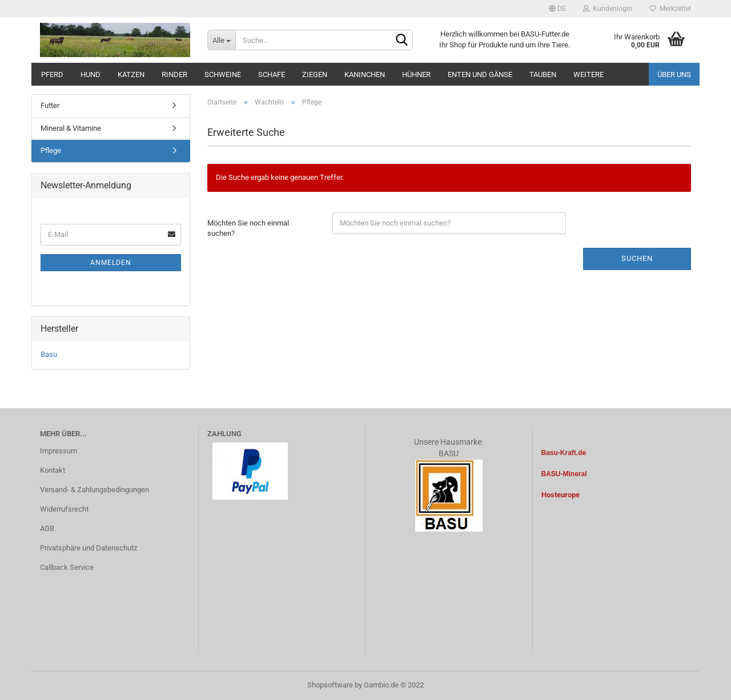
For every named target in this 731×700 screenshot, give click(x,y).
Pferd (52, 75)
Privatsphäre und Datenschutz (89, 548)
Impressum (59, 451)
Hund (91, 75)
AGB (47, 528)
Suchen (637, 258)
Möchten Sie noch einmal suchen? (248, 228)
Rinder (174, 75)
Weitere (589, 75)
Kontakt (53, 470)
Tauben (543, 75)
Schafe (272, 75)
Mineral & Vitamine (71, 128)
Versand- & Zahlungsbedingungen (95, 490)
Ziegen (315, 75)
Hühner (416, 75)
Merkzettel (670, 9)
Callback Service (67, 567)
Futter (50, 105)
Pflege (51, 150)
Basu (49, 354)
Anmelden (111, 263)
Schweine (223, 75)
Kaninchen (365, 75)
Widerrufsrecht (64, 509)
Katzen (131, 75)
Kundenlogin (608, 9)
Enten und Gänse (480, 75)
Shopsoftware (330, 685)
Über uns (674, 75)
